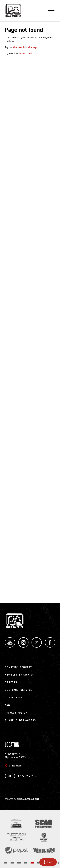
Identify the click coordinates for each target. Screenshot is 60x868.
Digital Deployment (28, 799)
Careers (11, 682)
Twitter (37, 642)
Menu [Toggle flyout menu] (51, 10)
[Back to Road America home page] (13, 9)
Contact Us (13, 697)
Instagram (23, 642)
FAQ (7, 705)
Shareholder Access (20, 720)
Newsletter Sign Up (20, 675)
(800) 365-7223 (20, 776)
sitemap (32, 47)
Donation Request (18, 667)
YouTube (10, 642)
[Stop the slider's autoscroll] (58, 863)
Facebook (50, 642)
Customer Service (18, 690)
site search (19, 47)
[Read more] (16, 823)
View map (15, 766)
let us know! (25, 53)
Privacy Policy (16, 713)
